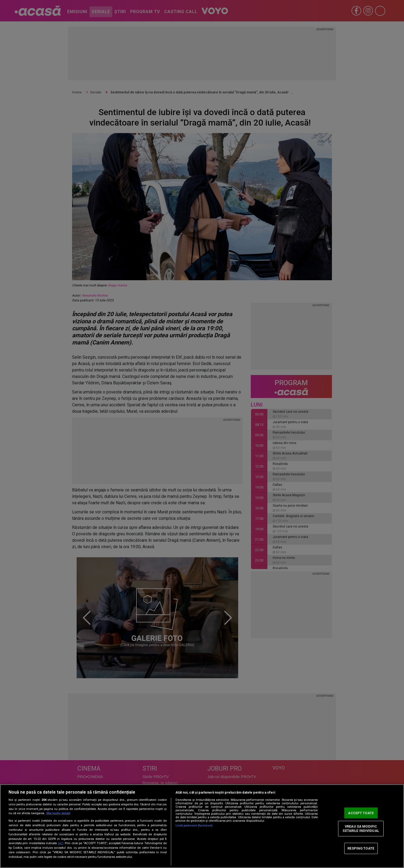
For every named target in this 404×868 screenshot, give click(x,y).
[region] (202, 826)
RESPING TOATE (361, 848)
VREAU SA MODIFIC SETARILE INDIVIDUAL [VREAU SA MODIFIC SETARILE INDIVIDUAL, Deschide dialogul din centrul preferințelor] (361, 829)
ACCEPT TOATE (361, 813)
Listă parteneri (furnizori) (194, 826)
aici (61, 843)
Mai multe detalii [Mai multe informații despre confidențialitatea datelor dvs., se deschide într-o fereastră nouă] (58, 813)
